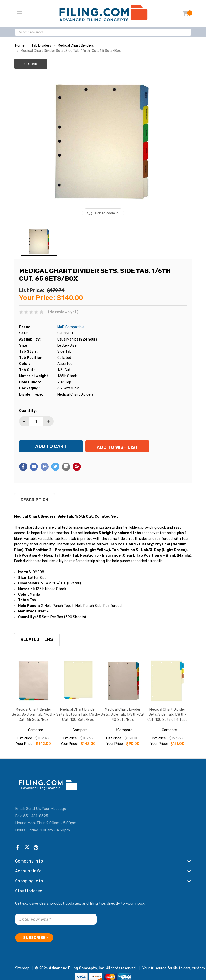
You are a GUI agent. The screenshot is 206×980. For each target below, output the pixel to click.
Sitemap (22, 970)
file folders (182, 970)
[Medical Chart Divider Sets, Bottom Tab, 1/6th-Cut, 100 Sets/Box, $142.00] (78, 684)
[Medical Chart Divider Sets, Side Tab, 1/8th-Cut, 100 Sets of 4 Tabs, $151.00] (167, 684)
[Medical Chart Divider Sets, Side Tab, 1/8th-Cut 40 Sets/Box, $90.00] (123, 684)
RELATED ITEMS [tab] (37, 643)
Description (34, 503)
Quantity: (28, 411)
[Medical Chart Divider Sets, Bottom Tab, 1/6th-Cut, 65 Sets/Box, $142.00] (34, 684)
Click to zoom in (103, 213)
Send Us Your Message (46, 812)
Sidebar (30, 64)
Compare (34, 734)
